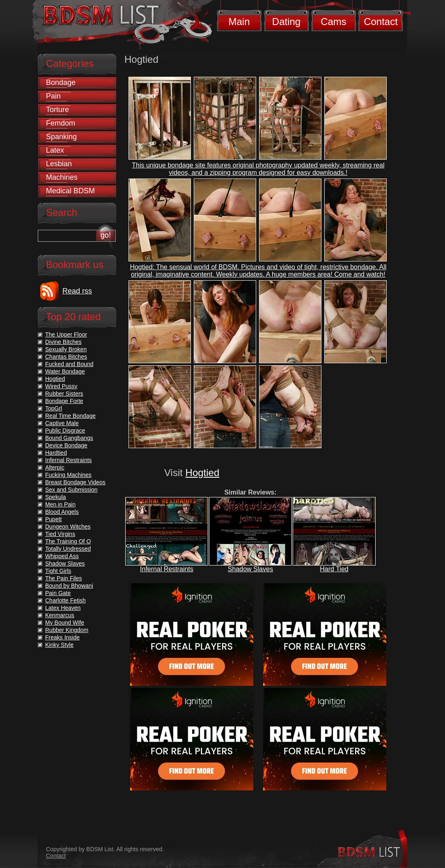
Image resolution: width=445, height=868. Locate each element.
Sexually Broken (66, 349)
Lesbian (59, 164)
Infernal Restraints (167, 569)
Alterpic (55, 467)
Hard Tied (334, 569)
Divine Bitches (63, 342)
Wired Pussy (61, 386)
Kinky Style (59, 645)
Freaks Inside (62, 637)
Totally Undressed (68, 549)
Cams (334, 22)
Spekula (56, 497)
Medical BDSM (70, 191)
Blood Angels (62, 512)
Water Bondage (65, 371)
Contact (381, 22)
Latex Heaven (63, 608)
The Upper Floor (66, 334)
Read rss (77, 291)
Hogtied (203, 473)
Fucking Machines (68, 475)
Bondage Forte (64, 401)
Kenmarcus (60, 615)
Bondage (61, 82)
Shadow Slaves (250, 569)
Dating (286, 22)
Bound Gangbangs (69, 438)
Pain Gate (58, 593)
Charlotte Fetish (65, 600)
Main (239, 22)
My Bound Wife (65, 623)
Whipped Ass (62, 556)
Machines (62, 177)
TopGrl (54, 408)
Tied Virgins (60, 534)
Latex (55, 150)
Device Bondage (66, 445)
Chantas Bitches (66, 357)
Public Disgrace (65, 431)
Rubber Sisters (64, 394)
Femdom (61, 123)
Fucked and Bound (69, 364)
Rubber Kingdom (67, 630)
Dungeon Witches (68, 527)
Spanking (61, 137)
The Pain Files (63, 578)
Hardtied (56, 453)
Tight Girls (58, 571)
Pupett (53, 519)
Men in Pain (60, 504)
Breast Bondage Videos (75, 482)
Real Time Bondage (70, 416)
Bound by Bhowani (69, 586)
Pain (53, 96)
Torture (57, 110)
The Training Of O (68, 541)
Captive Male (62, 423)
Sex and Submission (71, 490)
